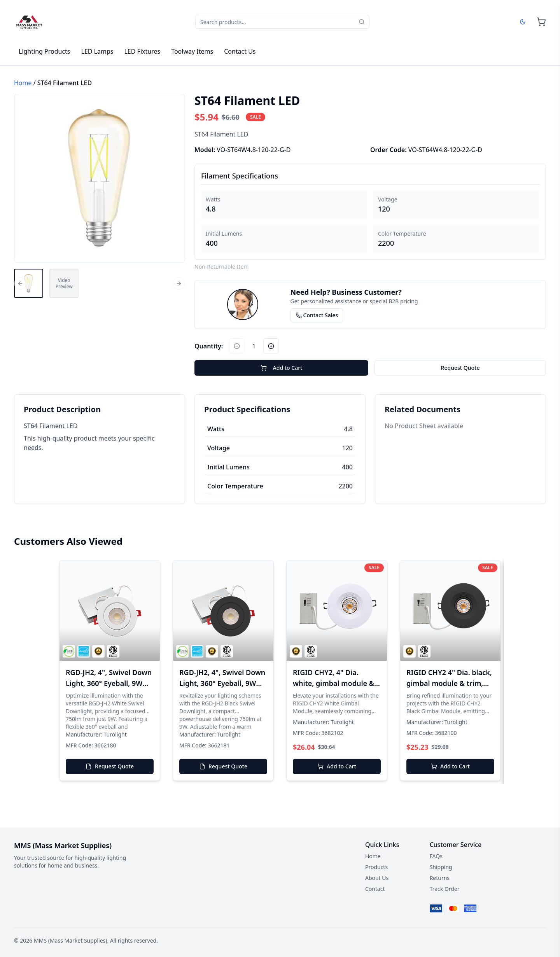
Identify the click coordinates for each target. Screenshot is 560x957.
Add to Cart (282, 368)
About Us (377, 878)
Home (23, 83)
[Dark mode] (523, 22)
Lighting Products (45, 51)
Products (376, 867)
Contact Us (240, 51)
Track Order (445, 889)
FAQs (436, 856)
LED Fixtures (142, 51)
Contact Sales (317, 315)
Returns (440, 878)
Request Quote (460, 368)
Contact (375, 889)
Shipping (441, 867)
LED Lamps (97, 51)
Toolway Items (192, 51)
